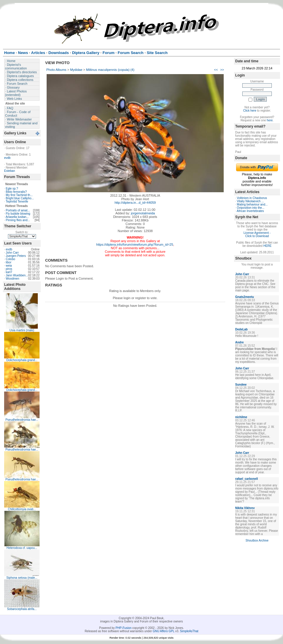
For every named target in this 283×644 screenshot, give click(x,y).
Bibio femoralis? (16, 192)
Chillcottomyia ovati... (22, 509)
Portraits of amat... (18, 210)
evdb (7, 158)
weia (9, 266)
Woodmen (13, 279)
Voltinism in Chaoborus (252, 198)
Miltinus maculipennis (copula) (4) (110, 70)
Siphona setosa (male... (22, 578)
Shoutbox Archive (257, 541)
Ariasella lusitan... (17, 217)
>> (222, 70)
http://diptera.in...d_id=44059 (135, 203)
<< (216, 70)
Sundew (241, 385)
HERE (267, 246)
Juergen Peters (16, 256)
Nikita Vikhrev (245, 508)
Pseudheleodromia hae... (22, 420)
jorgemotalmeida (143, 213)
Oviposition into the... (251, 208)
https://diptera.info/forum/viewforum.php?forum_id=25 (135, 244)
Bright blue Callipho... (20, 198)
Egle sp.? (12, 189)
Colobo (11, 259)
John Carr (12, 253)
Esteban (10, 171)
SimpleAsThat (189, 631)
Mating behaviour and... (252, 204)
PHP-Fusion (124, 628)
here (270, 120)
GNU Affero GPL (164, 631)
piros (9, 269)
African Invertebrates (250, 211)
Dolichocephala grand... (22, 360)
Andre (239, 342)
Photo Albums (56, 70)
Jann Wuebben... (17, 275)
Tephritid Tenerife (17, 202)
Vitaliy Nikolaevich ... (251, 201)
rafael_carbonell (247, 479)
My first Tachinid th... (19, 195)
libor (9, 262)
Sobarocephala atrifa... (22, 609)
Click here (250, 111)
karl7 (9, 272)
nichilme (241, 417)
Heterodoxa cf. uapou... (22, 548)
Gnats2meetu (244, 297)
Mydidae (76, 70)
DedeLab (241, 329)
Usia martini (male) (22, 330)
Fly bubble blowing (18, 214)
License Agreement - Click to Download (257, 234)
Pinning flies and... (18, 220)
